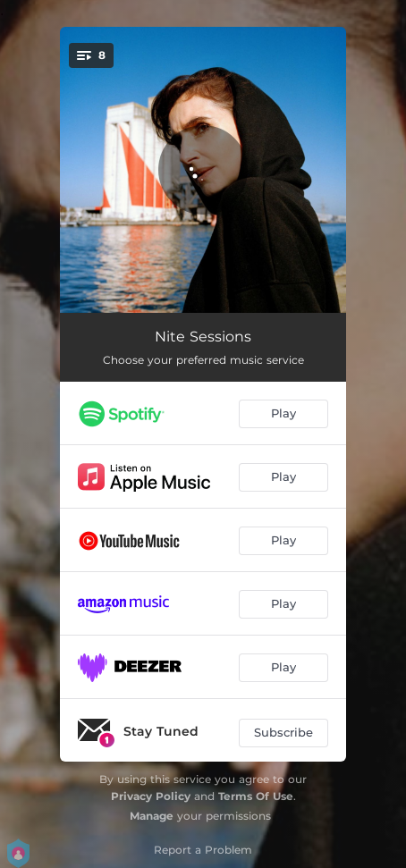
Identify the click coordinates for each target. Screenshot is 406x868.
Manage (152, 816)
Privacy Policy (151, 796)
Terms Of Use (256, 796)
